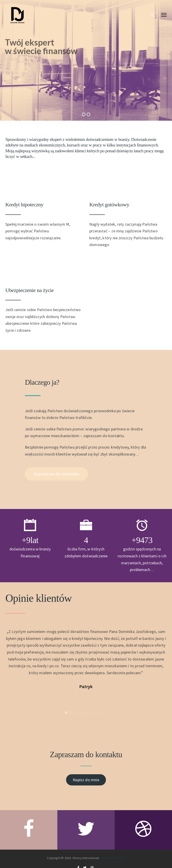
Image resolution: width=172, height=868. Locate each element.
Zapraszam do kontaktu (56, 474)
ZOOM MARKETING (113, 858)
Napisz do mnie (86, 780)
